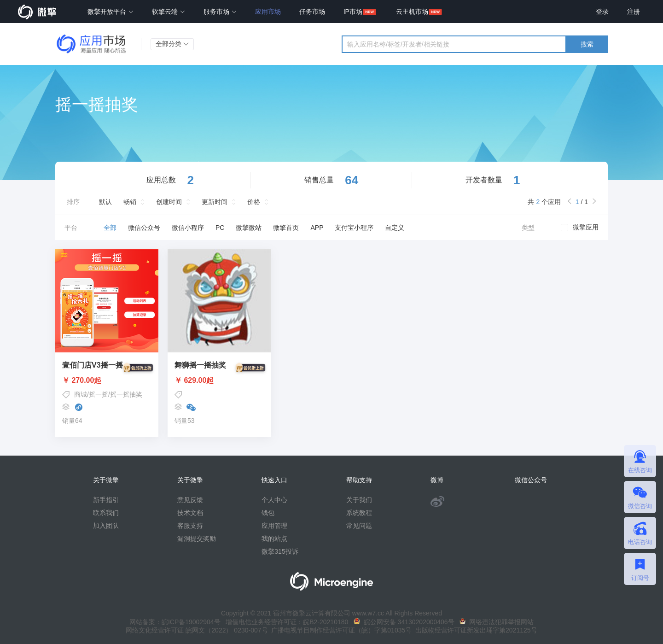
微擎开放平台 (110, 12)
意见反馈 (190, 500)
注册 (634, 12)
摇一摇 (99, 394)
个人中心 (274, 500)
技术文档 (190, 513)
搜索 (587, 44)
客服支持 (190, 526)
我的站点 (274, 539)
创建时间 (169, 202)
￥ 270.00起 (107, 381)
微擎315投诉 (280, 551)
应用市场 (268, 12)
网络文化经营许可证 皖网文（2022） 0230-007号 (197, 630)
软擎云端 (169, 12)
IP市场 (353, 12)
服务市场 (220, 12)
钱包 (268, 513)
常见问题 (359, 526)
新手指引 (106, 500)
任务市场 (312, 12)
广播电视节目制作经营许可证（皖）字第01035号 (340, 630)
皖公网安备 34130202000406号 (404, 622)
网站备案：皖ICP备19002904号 (175, 622)
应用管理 (274, 526)
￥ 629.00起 (219, 381)
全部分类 (172, 44)
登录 (602, 12)
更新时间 (215, 202)
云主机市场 (412, 12)
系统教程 (359, 513)
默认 (105, 202)
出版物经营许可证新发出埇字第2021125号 (474, 630)
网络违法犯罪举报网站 (497, 622)
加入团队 (106, 526)
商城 (81, 394)
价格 (254, 202)
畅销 (130, 202)
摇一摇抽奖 (126, 394)
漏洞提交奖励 (197, 539)
